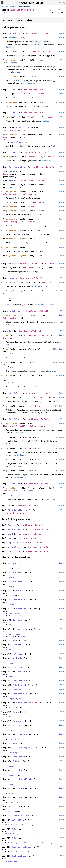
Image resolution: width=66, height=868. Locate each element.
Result (51, 117)
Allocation (18, 820)
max (8, 349)
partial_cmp (12, 423)
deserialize (12, 135)
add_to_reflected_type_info (21, 315)
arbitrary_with (14, 60)
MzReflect (14, 311)
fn (22, 51)
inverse (10, 202)
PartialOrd (15, 419)
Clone (12, 90)
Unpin (11, 543)
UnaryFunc (39, 202)
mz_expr (5, 7)
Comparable (22, 609)
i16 (33, 181)
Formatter (33, 117)
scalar (12, 7)
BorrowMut (18, 581)
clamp (9, 375)
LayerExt (18, 689)
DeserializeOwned (21, 847)
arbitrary (11, 76)
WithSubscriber (21, 815)
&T (42, 703)
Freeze (12, 525)
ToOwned (17, 761)
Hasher (21, 282)
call (9, 185)
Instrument (19, 667)
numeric (29, 7)
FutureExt (18, 654)
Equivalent (22, 629)
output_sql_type (15, 191)
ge (7, 471)
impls (22, 7)
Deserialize (22, 127)
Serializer (15, 495)
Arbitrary (14, 33)
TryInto (21, 797)
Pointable (18, 721)
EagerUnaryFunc (18, 167)
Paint (16, 712)
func (17, 7)
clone (9, 94)
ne (7, 406)
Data (14, 829)
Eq (9, 506)
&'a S (37, 748)
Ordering (7, 338)
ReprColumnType (11, 222)
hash (9, 282)
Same (15, 743)
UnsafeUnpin (15, 547)
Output (12, 181)
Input (11, 171)
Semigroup (27, 748)
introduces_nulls (15, 239)
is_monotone (12, 207)
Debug (12, 113)
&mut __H (47, 282)
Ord (11, 331)
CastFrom (13, 595)
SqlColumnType (10, 194)
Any (14, 563)
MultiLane (13, 811)
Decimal (7, 174)
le (7, 448)
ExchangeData (19, 856)
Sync (10, 538)
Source (4, 13)
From (11, 263)
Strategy (13, 51)
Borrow (16, 572)
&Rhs (28, 406)
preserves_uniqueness (17, 211)
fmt (8, 117)
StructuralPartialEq (20, 510)
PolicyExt (18, 725)
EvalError (42, 181)
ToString (18, 770)
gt (7, 459)
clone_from (12, 102)
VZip (19, 806)
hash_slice (12, 291)
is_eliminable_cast (16, 256)
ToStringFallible (22, 779)
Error (26, 137)
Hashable (18, 658)
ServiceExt (19, 757)
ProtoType (22, 734)
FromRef (17, 645)
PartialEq (14, 393)
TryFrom (21, 788)
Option (30, 202)
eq (7, 397)
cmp (8, 335)
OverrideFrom (24, 703)
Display (13, 152)
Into (19, 672)
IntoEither (19, 681)
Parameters (14, 38)
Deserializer (16, 142)
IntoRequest (19, 685)
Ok (17, 491)
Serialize (14, 484)
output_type (12, 219)
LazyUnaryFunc (21, 694)
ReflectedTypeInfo (12, 318)
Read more (16, 72)
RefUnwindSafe (16, 529)
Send (10, 534)
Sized (14, 301)
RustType (13, 739)
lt (7, 437)
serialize (11, 488)
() (24, 38)
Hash (11, 278)
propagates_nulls (15, 230)
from (9, 268)
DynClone (18, 620)
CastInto (21, 590)
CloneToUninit (21, 600)
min (8, 362)
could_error (12, 247)
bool (33, 207)
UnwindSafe (14, 551)
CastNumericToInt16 (31, 3)
